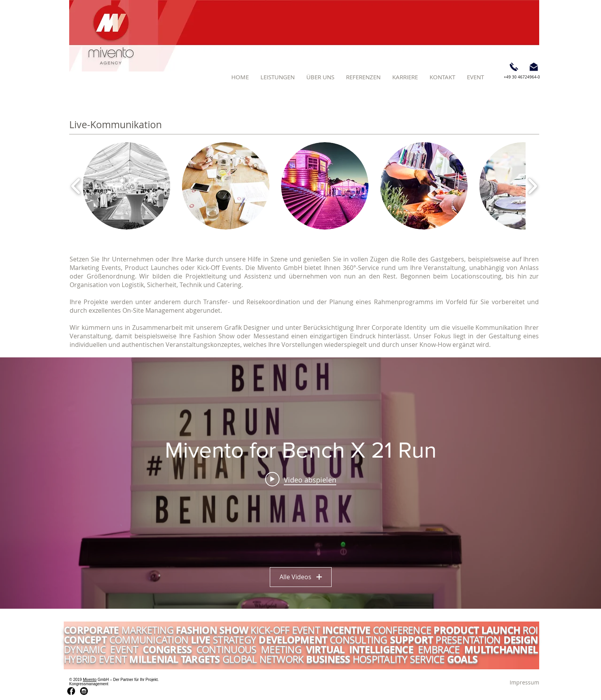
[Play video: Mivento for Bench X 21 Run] (301, 479)
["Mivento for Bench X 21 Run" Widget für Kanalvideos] (300, 483)
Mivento (90, 680)
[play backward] (76, 186)
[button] (278, 77)
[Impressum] (524, 682)
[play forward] (532, 186)
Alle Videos (301, 577)
